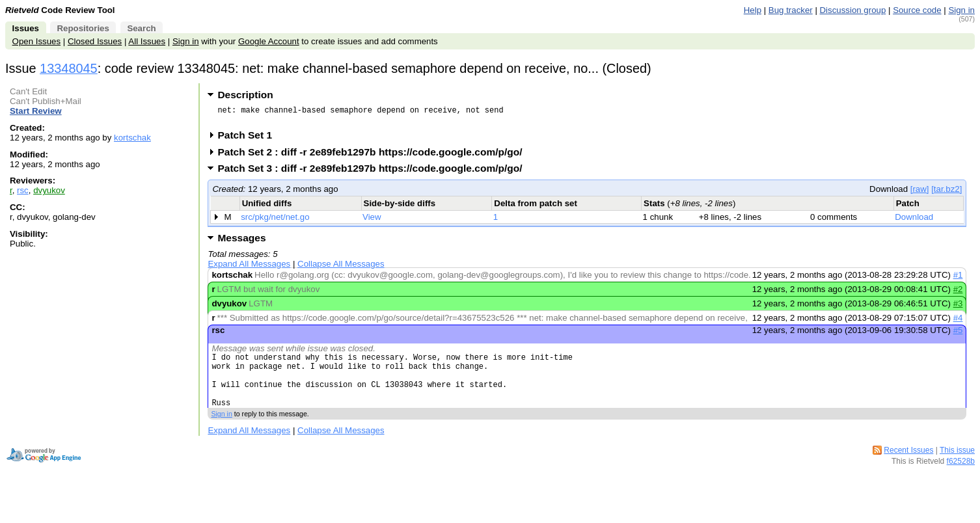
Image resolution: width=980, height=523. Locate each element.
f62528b (961, 477)
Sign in (961, 10)
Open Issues (36, 41)
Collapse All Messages (341, 268)
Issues (26, 28)
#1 (958, 279)
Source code (917, 10)
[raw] (920, 193)
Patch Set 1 (249, 139)
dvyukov (49, 190)
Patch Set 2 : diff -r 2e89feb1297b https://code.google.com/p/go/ (374, 156)
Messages (241, 242)
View (372, 221)
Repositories (83, 28)
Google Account (269, 41)
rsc (23, 190)
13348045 (69, 68)
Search (141, 28)
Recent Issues (908, 466)
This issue (957, 466)
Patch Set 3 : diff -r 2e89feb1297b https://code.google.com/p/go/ (374, 172)
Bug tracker (791, 10)
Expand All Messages (249, 268)
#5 (958, 334)
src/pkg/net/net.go (275, 221)
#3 (958, 307)
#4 (958, 322)
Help (753, 10)
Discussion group (853, 10)
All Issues (147, 41)
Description (245, 95)
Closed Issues (95, 41)
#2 (958, 293)
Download (914, 221)
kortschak (132, 138)
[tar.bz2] (946, 193)
